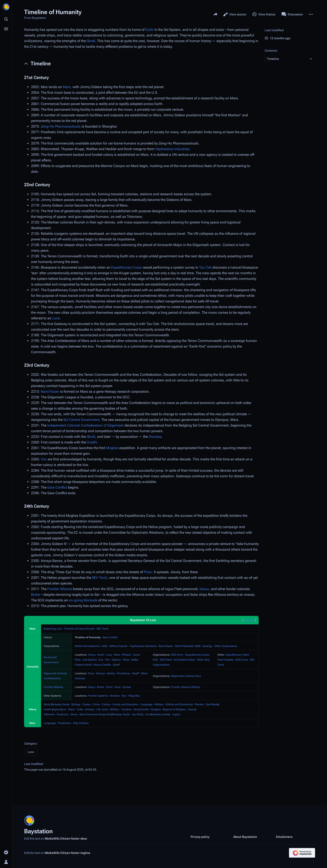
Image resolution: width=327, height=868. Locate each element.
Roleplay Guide (61, 704)
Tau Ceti (205, 267)
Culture (106, 704)
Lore (31, 752)
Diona (74, 714)
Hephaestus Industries (172, 149)
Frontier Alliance (60, 589)
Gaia (116, 665)
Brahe (36, 595)
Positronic (63, 714)
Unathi (92, 442)
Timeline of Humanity (88, 637)
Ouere (192, 709)
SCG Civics (242, 660)
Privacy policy (200, 837)
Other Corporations (226, 646)
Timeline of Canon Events (79, 629)
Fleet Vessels (225, 660)
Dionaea (155, 437)
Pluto (148, 572)
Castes (87, 704)
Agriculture (59, 709)
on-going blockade (83, 600)
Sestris (111, 673)
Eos (101, 660)
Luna (56, 318)
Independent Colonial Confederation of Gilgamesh (86, 425)
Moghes (112, 448)
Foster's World (83, 665)
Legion (176, 714)
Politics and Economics (179, 704)
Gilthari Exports (118, 646)
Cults (80, 709)
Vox (44, 459)
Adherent (49, 714)
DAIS (105, 646)
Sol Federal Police (184, 660)
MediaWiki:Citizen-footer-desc (66, 838)
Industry (90, 709)
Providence (124, 673)
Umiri (109, 687)
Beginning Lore (53, 629)
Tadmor (116, 660)
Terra (91, 673)
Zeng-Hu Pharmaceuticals (61, 126)
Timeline (126, 709)
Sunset (127, 687)
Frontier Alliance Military (186, 687)
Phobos (126, 655)
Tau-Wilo (137, 714)
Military (159, 704)
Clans (71, 709)
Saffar (135, 660)
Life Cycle (102, 709)
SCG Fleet (166, 660)
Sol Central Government (81, 420)
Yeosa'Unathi (141, 709)
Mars (67, 87)
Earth (149, 30)
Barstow (115, 696)
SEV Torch (100, 578)
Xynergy (207, 646)
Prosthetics (64, 723)
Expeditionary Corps (126, 267)
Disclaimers (284, 837)
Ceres (136, 655)
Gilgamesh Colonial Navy (186, 676)
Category (30, 743)
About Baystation (245, 837)
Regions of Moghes (174, 709)
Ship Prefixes (81, 723)
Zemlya (100, 673)
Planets (199, 704)
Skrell (91, 41)
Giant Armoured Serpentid (95, 714)
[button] (286, 59)
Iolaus (204, 589)
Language (147, 704)
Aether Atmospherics (87, 646)
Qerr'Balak (212, 704)
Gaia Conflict (57, 487)
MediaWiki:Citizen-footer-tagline (68, 853)
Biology (76, 704)
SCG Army (177, 655)
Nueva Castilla (102, 665)
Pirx (107, 660)
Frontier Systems (98, 696)
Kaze (118, 687)
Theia (126, 660)
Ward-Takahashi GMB (188, 646)
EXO (155, 660)
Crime (96, 704)
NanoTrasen (50, 391)
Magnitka (134, 696)
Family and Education (125, 704)
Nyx (124, 696)
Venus (92, 655)
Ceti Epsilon (90, 660)
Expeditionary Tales (237, 655)
